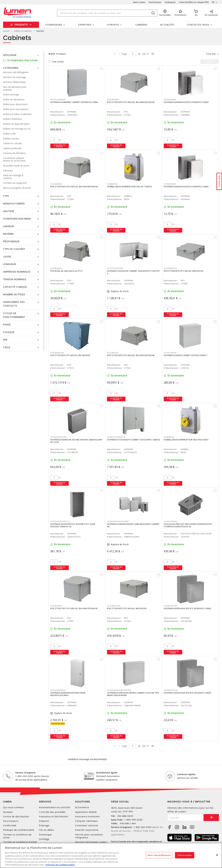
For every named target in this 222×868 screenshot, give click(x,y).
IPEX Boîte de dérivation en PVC (66, 271)
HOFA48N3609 (58, 690)
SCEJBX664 (56, 184)
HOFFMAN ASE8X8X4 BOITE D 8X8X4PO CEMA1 (186, 102)
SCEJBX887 (56, 606)
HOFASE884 (170, 100)
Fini (5, 340)
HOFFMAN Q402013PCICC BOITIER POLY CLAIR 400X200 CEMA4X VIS (73, 525)
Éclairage (44, 825)
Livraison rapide (186, 774)
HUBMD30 (112, 184)
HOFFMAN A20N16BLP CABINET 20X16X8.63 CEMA (74, 102)
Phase (7, 325)
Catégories (11, 68)
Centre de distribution (16, 816)
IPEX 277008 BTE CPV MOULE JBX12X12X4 (183, 271)
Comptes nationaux (86, 821)
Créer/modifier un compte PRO (194, 2)
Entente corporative (87, 830)
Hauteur (9, 211)
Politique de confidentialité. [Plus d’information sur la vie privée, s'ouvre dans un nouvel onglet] (60, 865)
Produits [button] (21, 25)
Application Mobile (86, 812)
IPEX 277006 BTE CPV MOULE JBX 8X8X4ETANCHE (131, 102)
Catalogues (170, 2)
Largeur (8, 226)
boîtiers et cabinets (23, 31)
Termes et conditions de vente (17, 836)
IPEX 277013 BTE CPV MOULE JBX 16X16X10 (70, 355)
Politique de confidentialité (19, 830)
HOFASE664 (170, 184)
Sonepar (8, 812)
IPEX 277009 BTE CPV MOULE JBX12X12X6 (127, 608)
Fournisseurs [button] (54, 25)
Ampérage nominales (17, 272)
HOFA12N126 (170, 353)
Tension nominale (15, 279)
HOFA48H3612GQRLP (118, 521)
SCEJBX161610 (57, 353)
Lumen (7, 802)
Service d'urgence (25, 772)
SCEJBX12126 (114, 606)
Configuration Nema (17, 219)
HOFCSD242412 (115, 268)
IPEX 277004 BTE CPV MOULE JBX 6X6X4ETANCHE (74, 187)
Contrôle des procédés (52, 812)
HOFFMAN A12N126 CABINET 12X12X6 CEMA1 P (186, 355)
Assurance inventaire (87, 816)
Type (6, 196)
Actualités (167, 25)
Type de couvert (14, 249)
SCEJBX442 (56, 268)
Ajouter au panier (60, 146)
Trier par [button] (211, 54)
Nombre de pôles (14, 294)
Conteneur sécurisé (87, 825)
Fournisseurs (155, 2)
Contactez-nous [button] (198, 25)
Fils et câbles (46, 830)
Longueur (10, 264)
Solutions (83, 802)
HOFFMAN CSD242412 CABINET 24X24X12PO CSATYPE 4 (133, 272)
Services (45, 802)
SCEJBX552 (113, 353)
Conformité (10, 825)
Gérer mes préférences (159, 855)
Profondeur (11, 241)
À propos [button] (113, 25)
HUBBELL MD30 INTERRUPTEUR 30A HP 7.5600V (129, 187)
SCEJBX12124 (170, 268)
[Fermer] (217, 855)
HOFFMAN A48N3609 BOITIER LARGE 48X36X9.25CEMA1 (68, 694)
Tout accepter (185, 855)
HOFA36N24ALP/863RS (119, 690)
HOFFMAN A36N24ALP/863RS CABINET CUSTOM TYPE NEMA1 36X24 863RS (133, 694)
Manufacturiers (14, 204)
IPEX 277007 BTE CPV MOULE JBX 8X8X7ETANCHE (74, 608)
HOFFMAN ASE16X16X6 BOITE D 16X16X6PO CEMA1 (188, 608)
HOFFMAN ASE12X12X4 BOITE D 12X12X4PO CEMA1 (188, 693)
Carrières (141, 25)
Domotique (45, 835)
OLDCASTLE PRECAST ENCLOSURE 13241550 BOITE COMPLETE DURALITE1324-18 (188, 525)
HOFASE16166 (171, 606)
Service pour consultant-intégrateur (89, 836)
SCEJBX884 (113, 100)
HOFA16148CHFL (59, 437)
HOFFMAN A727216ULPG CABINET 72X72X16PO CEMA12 (134, 440)
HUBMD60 (169, 437)
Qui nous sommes (13, 807)
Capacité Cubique (15, 287)
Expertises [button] (85, 25)
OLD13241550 (171, 521)
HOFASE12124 (171, 690)
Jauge (7, 257)
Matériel (9, 234)
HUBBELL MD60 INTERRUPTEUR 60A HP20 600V (186, 440)
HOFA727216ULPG (116, 437)
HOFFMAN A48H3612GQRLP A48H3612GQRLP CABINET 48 (133, 525)
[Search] (107, 13)
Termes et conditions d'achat (20, 842)
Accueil (6, 31)
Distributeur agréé (107, 772)
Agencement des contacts (14, 304)
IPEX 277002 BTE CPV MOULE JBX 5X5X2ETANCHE (131, 355)
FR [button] (213, 2)
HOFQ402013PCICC (60, 521)
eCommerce (82, 807)
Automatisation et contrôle (55, 807)
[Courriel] (185, 818)
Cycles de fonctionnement (14, 315)
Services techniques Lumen (91, 842)
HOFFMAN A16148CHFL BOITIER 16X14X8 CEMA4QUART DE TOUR (76, 441)
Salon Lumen (139, 2)
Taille (7, 347)
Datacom (44, 821)
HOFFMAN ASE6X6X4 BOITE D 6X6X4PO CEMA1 (186, 187)
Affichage (10, 55)
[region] (111, 855)
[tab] (21, 55)
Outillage (44, 839)
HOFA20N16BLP (58, 100)
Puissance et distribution (53, 816)
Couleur (9, 332)
